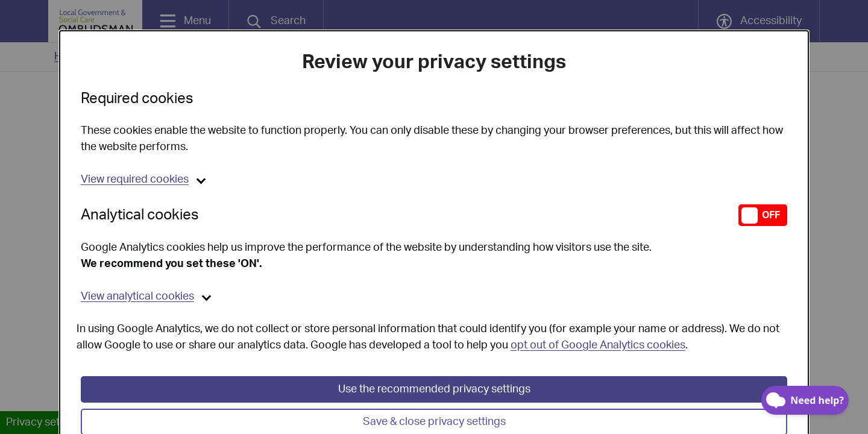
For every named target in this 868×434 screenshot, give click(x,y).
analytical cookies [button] (137, 285)
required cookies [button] (135, 168)
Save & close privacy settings (434, 410)
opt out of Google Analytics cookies (598, 333)
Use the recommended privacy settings (434, 377)
